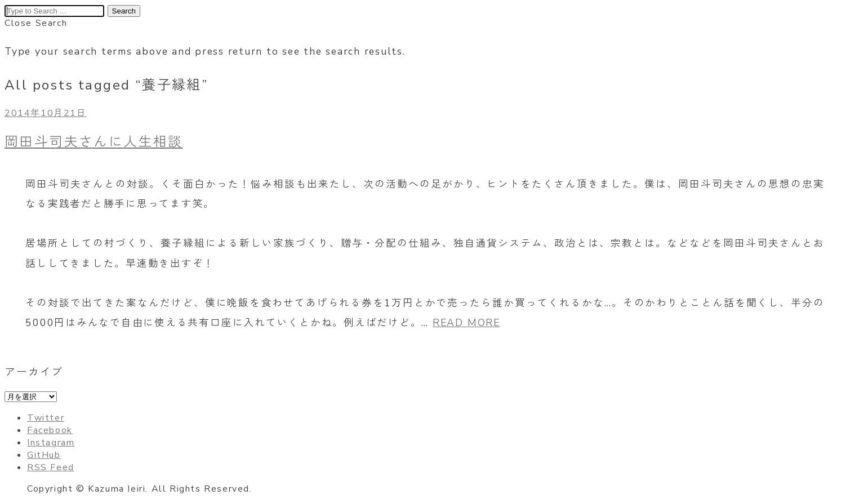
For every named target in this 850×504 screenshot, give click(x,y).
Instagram (51, 443)
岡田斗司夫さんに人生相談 (94, 142)
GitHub (44, 455)
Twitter (46, 418)
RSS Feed (51, 467)
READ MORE (466, 323)
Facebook (50, 430)
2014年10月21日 (46, 113)
